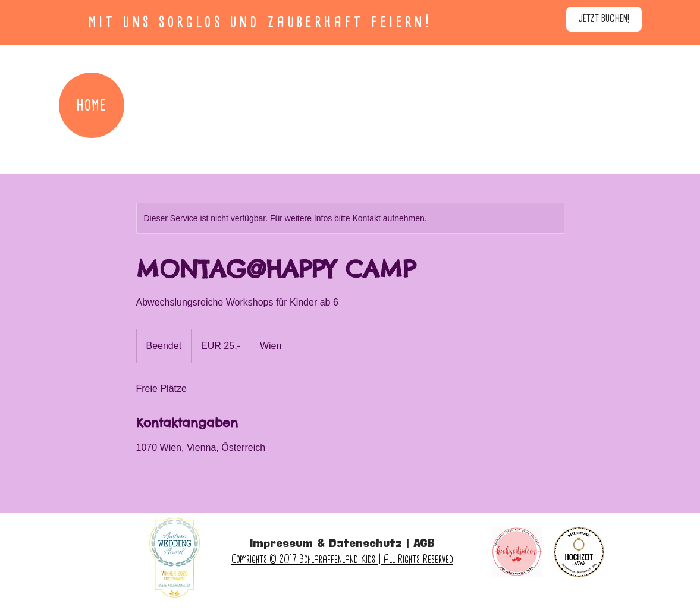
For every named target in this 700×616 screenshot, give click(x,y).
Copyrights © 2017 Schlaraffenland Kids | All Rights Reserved (342, 559)
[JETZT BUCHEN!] (604, 19)
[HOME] (92, 105)
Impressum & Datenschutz (326, 544)
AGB (424, 544)
